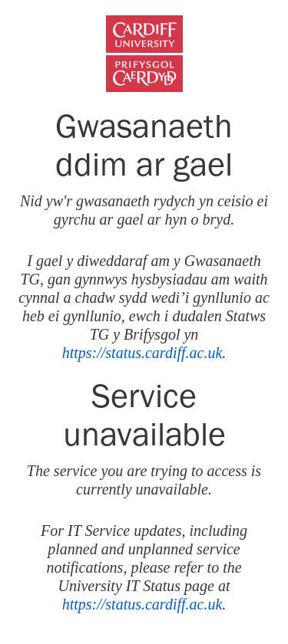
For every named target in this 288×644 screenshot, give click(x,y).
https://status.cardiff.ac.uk (142, 353)
